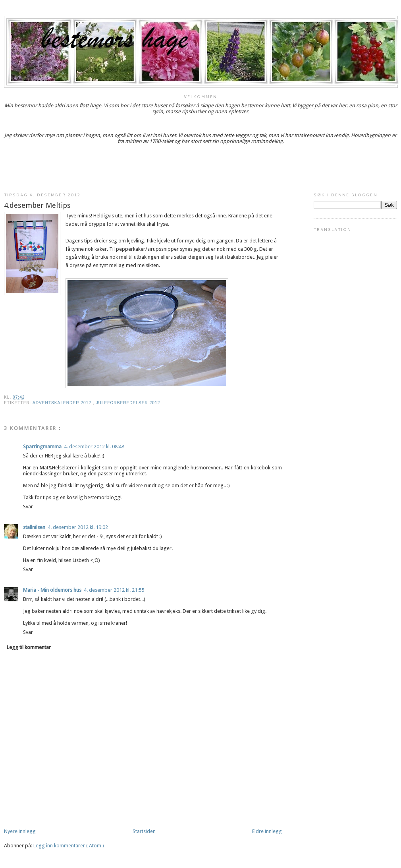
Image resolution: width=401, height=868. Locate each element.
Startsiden (144, 831)
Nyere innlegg (20, 831)
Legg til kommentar (29, 647)
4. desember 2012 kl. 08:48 (94, 447)
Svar (28, 507)
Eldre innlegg (267, 831)
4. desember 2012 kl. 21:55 (114, 590)
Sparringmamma (42, 447)
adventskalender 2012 (63, 403)
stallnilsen (34, 527)
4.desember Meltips (37, 205)
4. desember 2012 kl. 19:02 (78, 527)
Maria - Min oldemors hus (52, 590)
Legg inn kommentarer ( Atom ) (69, 846)
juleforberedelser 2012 (128, 403)
